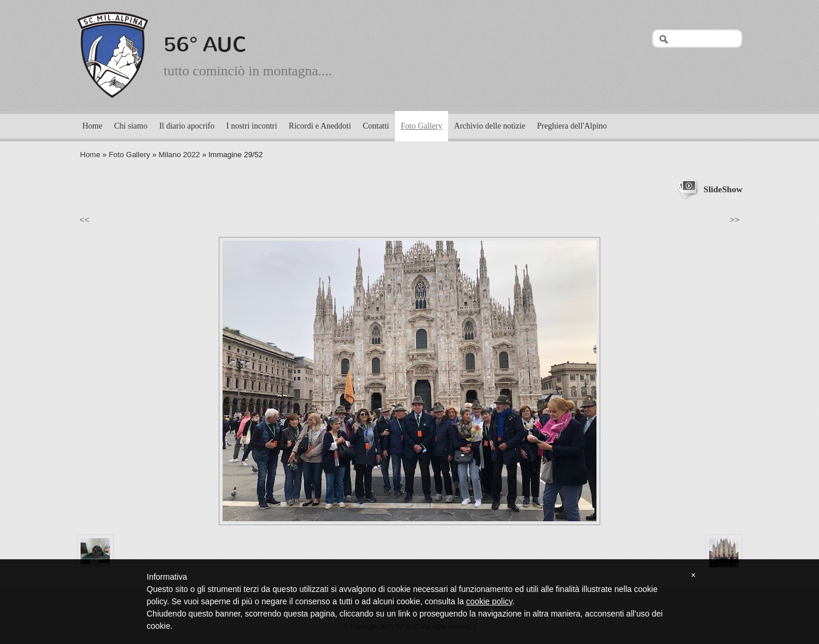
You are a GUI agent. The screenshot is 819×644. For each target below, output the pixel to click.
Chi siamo (131, 126)
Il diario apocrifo (187, 126)
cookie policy (489, 601)
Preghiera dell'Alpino (572, 126)
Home (92, 126)
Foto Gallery (421, 126)
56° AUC (205, 44)
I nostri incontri (251, 126)
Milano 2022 (179, 155)
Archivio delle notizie (490, 126)
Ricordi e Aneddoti (320, 126)
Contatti (376, 126)
